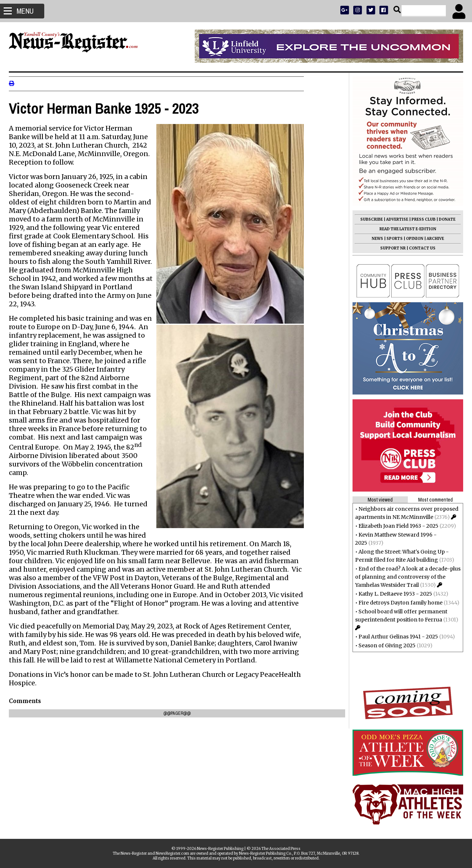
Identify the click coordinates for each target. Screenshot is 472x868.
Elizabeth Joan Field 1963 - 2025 (396, 526)
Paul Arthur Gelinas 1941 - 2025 (396, 637)
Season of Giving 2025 (385, 645)
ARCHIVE (433, 239)
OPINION (412, 239)
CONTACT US (420, 248)
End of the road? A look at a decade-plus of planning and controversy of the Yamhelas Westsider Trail (406, 577)
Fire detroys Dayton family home (398, 603)
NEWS (375, 239)
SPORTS (392, 239)
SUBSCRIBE (369, 219)
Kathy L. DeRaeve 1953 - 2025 (393, 594)
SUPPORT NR (391, 248)
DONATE (445, 219)
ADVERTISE (395, 219)
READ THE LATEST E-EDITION (406, 229)
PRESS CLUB (421, 219)
